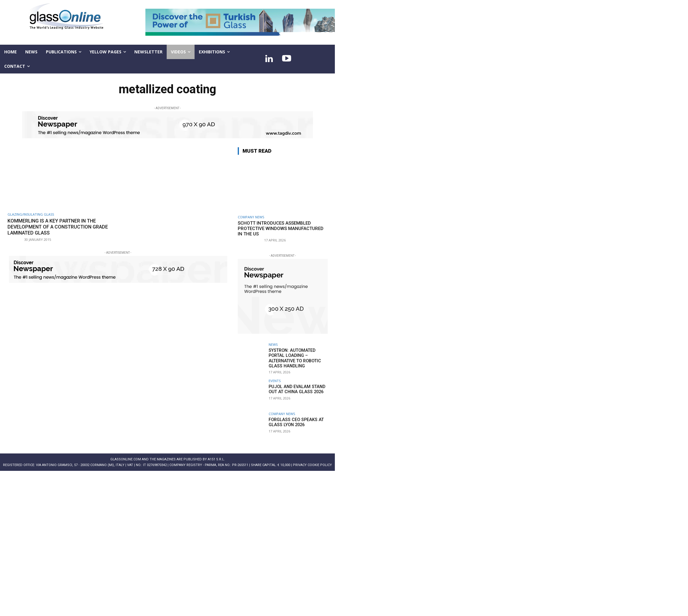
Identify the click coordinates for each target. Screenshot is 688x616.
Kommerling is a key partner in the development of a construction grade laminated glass (61, 227)
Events (275, 380)
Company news (251, 217)
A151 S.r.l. (216, 459)
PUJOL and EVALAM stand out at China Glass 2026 (295, 389)
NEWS (273, 344)
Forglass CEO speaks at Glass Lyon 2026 (295, 422)
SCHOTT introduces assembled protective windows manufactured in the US (281, 229)
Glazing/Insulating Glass (31, 214)
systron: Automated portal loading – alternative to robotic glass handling (294, 358)
